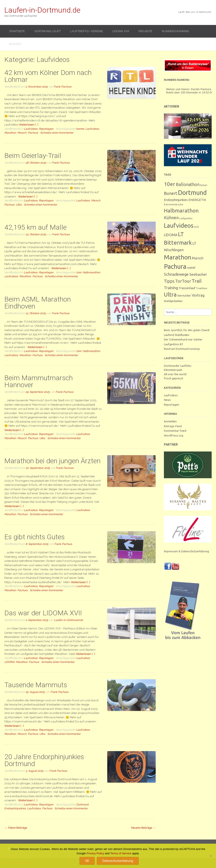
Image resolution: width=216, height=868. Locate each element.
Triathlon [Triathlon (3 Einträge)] (202, 288)
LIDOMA (9, 662)
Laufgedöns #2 (173, 344)
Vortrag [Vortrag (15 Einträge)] (198, 295)
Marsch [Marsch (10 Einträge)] (198, 258)
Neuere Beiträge (143, 828)
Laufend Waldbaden (177, 335)
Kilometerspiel (173, 370)
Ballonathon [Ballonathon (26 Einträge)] (188, 184)
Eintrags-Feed (173, 426)
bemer (80, 129)
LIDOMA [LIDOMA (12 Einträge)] (171, 235)
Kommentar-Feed (175, 431)
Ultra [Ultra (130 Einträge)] (170, 295)
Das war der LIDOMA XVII (43, 613)
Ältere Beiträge (16, 828)
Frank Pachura (63, 87)
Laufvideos (31, 129)
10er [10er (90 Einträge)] (170, 184)
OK (87, 861)
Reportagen (46, 129)
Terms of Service (121, 853)
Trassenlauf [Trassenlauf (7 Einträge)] (187, 288)
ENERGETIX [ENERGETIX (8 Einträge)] (197, 200)
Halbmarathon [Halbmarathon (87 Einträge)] (181, 211)
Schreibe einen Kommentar (57, 133)
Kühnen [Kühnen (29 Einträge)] (171, 218)
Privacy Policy (95, 853)
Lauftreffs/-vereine (87, 31)
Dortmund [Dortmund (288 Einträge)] (192, 193)
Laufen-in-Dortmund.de (42, 10)
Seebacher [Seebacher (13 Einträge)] (198, 274)
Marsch (22, 133)
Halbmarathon (91, 272)
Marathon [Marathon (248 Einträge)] (178, 257)
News (167, 400)
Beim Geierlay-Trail (33, 156)
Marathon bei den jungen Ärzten (52, 461)
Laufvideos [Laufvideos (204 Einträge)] (179, 225)
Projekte (145, 31)
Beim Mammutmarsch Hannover (39, 381)
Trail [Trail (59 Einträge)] (197, 281)
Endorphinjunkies (15, 808)
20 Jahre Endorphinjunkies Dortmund (44, 760)
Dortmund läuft (48, 31)
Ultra (19, 205)
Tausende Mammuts (36, 685)
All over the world (175, 374)
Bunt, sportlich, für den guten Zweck (187, 330)
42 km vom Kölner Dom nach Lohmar (48, 76)
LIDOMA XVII (121, 31)
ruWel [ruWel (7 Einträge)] (191, 268)
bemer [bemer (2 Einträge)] (204, 185)
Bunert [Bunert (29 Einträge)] (171, 193)
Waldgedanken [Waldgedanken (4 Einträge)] (173, 301)
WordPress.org (174, 435)
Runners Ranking (176, 31)
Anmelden (170, 421)
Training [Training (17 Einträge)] (171, 288)
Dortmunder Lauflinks (178, 366)
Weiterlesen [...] (29, 125)
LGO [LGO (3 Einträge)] (197, 227)
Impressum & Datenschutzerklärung (186, 551)
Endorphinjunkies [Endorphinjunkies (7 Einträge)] (176, 200)
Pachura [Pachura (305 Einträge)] (175, 266)
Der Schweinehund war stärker (183, 339)
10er (79, 272)
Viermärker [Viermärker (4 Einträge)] (184, 295)
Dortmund (82, 804)
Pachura (33, 133)
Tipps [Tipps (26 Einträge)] (169, 281)
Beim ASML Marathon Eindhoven (38, 303)
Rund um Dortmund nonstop (182, 349)
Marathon (10, 133)
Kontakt (15, 44)
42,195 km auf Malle (35, 227)
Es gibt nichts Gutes (35, 537)
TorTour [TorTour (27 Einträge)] (183, 281)
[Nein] (211, 856)
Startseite (17, 31)
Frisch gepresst (174, 378)
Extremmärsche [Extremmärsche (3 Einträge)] (174, 204)
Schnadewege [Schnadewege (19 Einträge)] (176, 274)
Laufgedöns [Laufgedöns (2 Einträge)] (186, 218)
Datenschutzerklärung (118, 861)
